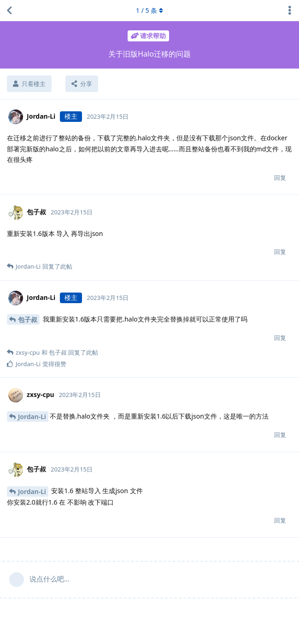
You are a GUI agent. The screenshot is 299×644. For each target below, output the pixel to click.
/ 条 (149, 10)
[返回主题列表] (9, 11)
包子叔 (28, 319)
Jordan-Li (32, 417)
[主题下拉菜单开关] (290, 11)
